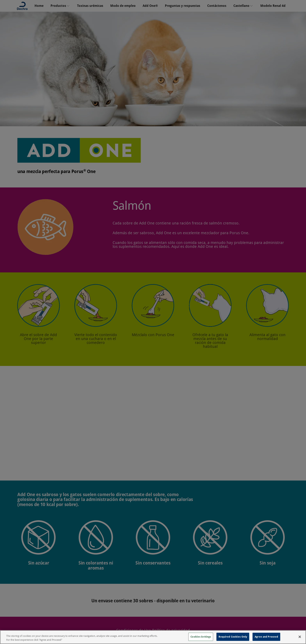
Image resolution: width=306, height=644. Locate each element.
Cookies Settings (201, 637)
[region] (153, 637)
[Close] (300, 637)
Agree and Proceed (266, 637)
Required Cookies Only (233, 637)
